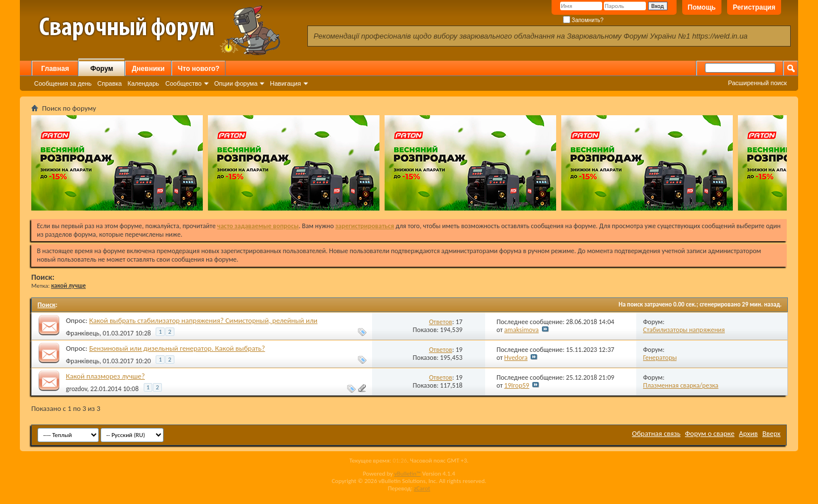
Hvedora (516, 358)
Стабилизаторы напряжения (684, 330)
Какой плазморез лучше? (105, 376)
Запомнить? (583, 20)
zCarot (422, 488)
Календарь (143, 83)
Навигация (285, 83)
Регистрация (754, 7)
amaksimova (522, 330)
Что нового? (199, 69)
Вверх (771, 433)
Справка (109, 83)
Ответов (441, 322)
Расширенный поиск (757, 83)
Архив (748, 433)
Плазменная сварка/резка (681, 385)
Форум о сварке (710, 433)
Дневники (148, 69)
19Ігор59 (517, 385)
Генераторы (660, 358)
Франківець (83, 333)
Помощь (702, 7)
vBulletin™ (408, 474)
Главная (55, 69)
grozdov (76, 389)
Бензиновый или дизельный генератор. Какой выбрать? (177, 348)
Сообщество (183, 83)
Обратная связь (656, 433)
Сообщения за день (63, 83)
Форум (102, 69)
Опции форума (236, 83)
